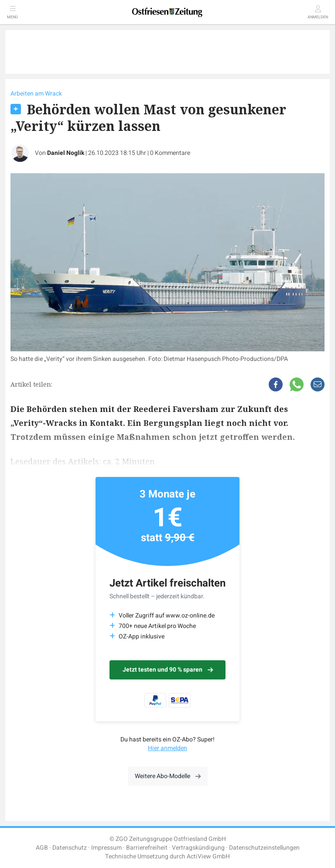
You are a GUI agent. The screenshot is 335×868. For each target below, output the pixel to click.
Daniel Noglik (66, 153)
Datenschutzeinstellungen (264, 848)
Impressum (106, 848)
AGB (42, 848)
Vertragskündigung (198, 848)
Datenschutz (70, 848)
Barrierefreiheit (147, 848)
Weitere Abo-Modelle (168, 776)
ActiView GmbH (208, 856)
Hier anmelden (167, 748)
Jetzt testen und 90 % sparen (168, 670)
